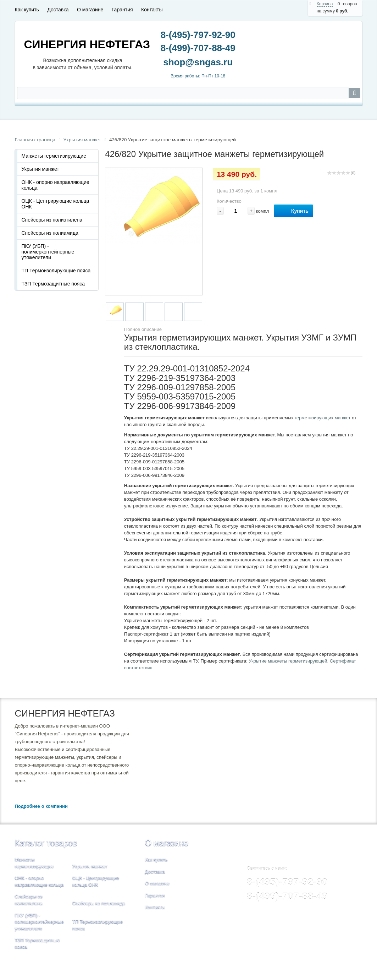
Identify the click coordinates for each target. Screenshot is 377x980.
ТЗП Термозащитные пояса (53, 284)
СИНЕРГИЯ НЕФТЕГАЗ (87, 44)
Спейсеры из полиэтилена (52, 220)
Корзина (325, 4)
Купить (293, 211)
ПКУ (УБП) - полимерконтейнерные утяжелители (48, 252)
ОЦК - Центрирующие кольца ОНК (56, 204)
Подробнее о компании (41, 806)
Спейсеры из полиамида (50, 233)
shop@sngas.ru (198, 64)
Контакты (152, 10)
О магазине (90, 10)
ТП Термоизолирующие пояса (56, 271)
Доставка (58, 10)
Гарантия (122, 10)
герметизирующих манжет (323, 418)
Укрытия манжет (40, 169)
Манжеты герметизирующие (54, 156)
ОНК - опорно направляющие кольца (56, 185)
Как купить (27, 10)
